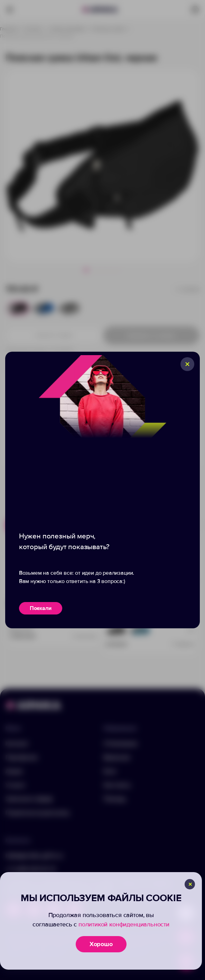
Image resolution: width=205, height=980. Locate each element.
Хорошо (101, 944)
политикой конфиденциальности (124, 924)
